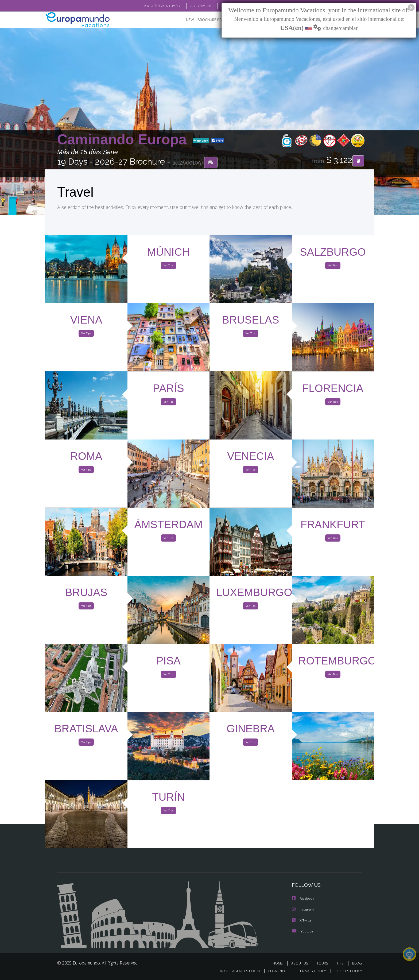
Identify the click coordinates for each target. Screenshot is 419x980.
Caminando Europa (124, 140)
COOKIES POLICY (347, 971)
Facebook (303, 899)
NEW (185, 20)
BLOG (218, 6)
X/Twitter (302, 921)
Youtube (302, 931)
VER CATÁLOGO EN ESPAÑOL (150, 6)
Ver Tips (168, 267)
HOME (280, 963)
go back (201, 141)
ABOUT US (301, 963)
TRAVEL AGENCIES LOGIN (234, 971)
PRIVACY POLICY (311, 971)
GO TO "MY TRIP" (193, 6)
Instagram (303, 910)
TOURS (323, 963)
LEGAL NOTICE (276, 971)
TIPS (341, 963)
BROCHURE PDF (207, 20)
